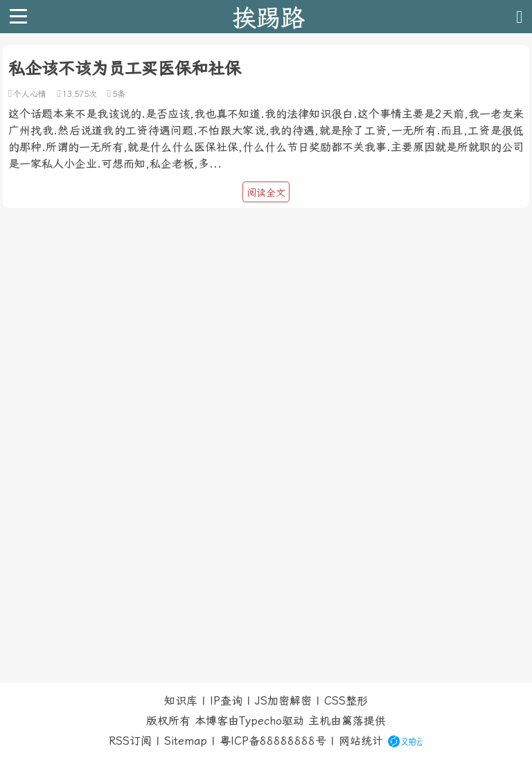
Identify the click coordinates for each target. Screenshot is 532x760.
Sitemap (186, 741)
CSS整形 (346, 701)
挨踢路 (268, 17)
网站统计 (361, 741)
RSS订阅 (130, 741)
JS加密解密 (283, 701)
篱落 (353, 721)
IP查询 (226, 701)
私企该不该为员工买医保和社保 (125, 69)
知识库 (181, 701)
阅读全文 (266, 193)
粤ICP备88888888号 (273, 741)
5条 (119, 94)
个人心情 (30, 94)
